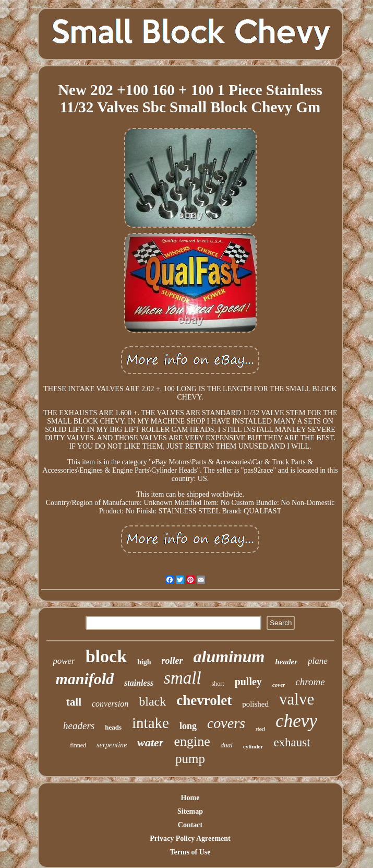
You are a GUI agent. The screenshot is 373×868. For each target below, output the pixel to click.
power (64, 661)
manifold (85, 679)
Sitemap (190, 811)
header (287, 662)
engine (192, 741)
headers (79, 726)
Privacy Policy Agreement (190, 838)
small (183, 678)
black (152, 701)
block (106, 656)
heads (113, 727)
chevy (296, 721)
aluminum (229, 656)
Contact (190, 825)
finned (78, 745)
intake (151, 723)
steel (260, 729)
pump (190, 759)
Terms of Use (190, 852)
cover (279, 685)
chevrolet (204, 700)
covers (226, 723)
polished (255, 704)
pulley (248, 682)
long (188, 726)
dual (227, 745)
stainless (139, 683)
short (218, 684)
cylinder (253, 746)
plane (318, 661)
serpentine (112, 745)
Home (190, 798)
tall (74, 702)
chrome (310, 682)
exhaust (292, 742)
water (150, 742)
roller (172, 661)
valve (297, 699)
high (144, 662)
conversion (110, 704)
